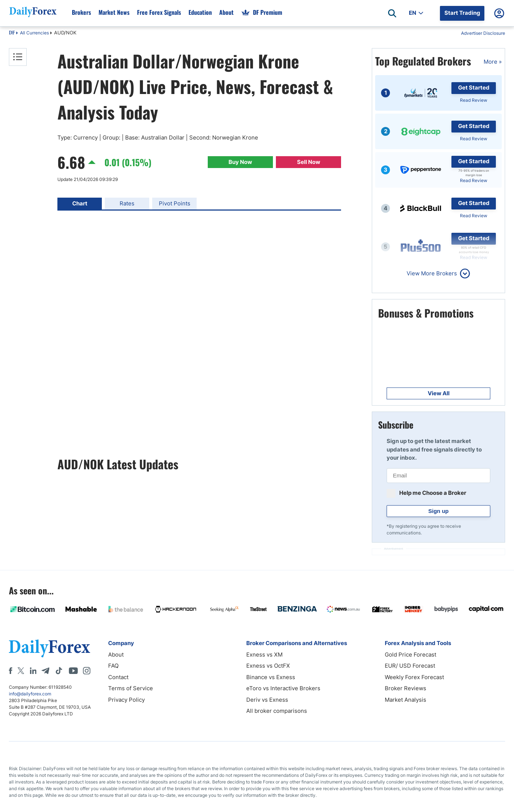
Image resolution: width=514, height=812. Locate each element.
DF (12, 33)
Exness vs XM (264, 655)
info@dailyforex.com (30, 694)
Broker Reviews (405, 688)
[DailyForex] (50, 648)
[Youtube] (73, 671)
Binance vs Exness (271, 677)
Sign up (439, 511)
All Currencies (34, 33)
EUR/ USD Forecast (410, 666)
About (116, 655)
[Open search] (392, 13)
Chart (80, 203)
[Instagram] (87, 671)
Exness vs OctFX (268, 666)
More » (493, 62)
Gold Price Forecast (410, 655)
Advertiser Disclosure (483, 33)
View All (439, 393)
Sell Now (309, 162)
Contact (118, 677)
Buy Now (240, 162)
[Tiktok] (59, 671)
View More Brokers (432, 273)
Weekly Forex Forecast (414, 677)
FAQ (113, 666)
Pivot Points (175, 203)
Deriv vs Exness (267, 700)
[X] (21, 671)
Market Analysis (405, 700)
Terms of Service (131, 688)
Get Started (474, 88)
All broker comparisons (277, 711)
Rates (127, 203)
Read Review (474, 100)
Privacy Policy (126, 700)
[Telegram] (45, 671)
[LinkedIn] (33, 671)
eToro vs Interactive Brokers (283, 688)
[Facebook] (11, 671)
